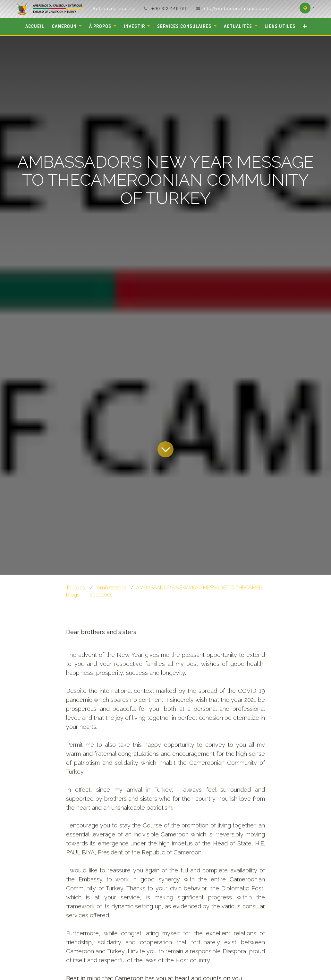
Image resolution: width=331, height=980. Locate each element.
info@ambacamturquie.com (236, 9)
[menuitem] (35, 26)
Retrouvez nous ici (114, 9)
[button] (305, 26)
